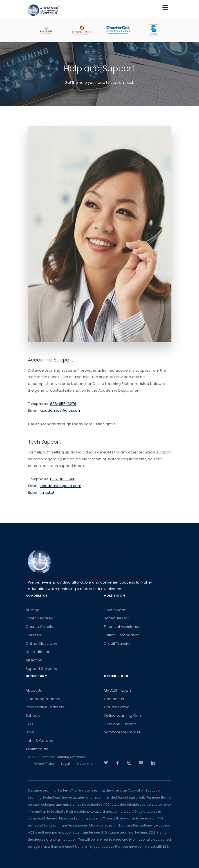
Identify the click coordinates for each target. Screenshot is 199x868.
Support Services (41, 669)
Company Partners (43, 699)
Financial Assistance (122, 627)
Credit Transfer (118, 644)
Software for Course (122, 732)
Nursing (33, 610)
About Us (34, 690)
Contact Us (114, 699)
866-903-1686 (63, 479)
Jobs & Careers (40, 741)
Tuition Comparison (122, 635)
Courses (33, 635)
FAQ (29, 724)
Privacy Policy (44, 764)
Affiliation (34, 660)
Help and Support (120, 724)
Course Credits (39, 627)
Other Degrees (39, 618)
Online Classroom (42, 644)
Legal (65, 764)
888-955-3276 (63, 404)
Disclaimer (85, 764)
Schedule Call (117, 618)
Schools (33, 715)
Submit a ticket (41, 493)
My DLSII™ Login (117, 690)
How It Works (115, 610)
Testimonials (37, 749)
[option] (51, 30)
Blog (30, 732)
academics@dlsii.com (61, 410)
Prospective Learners (45, 707)
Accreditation (38, 652)
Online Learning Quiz (122, 715)
